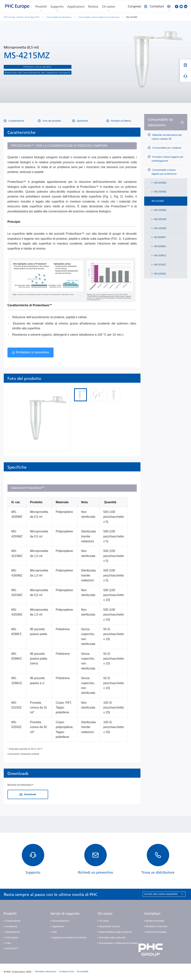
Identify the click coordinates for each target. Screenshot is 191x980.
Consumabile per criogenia (166, 148)
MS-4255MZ (160, 192)
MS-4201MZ (160, 219)
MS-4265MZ (160, 210)
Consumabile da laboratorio (59, 17)
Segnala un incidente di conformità (69, 938)
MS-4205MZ (160, 183)
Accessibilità (83, 971)
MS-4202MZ (160, 228)
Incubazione (11, 926)
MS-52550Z (160, 274)
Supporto (57, 7)
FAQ (54, 932)
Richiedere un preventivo (33, 352)
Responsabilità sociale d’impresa (115, 932)
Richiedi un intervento (157, 926)
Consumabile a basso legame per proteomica (99, 17)
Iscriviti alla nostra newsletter (164, 894)
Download (30, 794)
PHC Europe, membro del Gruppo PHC (22, 17)
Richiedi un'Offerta (121, 121)
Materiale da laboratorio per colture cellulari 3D (167, 137)
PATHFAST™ (12, 949)
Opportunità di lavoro (109, 926)
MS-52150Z (160, 265)
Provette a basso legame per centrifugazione (167, 159)
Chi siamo (108, 7)
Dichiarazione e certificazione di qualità (118, 943)
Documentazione (61, 921)
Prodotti (41, 7)
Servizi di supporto (65, 914)
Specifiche (82, 121)
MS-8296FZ (160, 237)
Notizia (93, 7)
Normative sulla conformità (112, 938)
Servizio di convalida (156, 932)
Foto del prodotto (51, 121)
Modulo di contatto (155, 921)
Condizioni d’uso (67, 971)
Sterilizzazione (13, 932)
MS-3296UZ (160, 256)
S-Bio (8, 943)
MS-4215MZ (158, 201)
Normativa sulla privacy (46, 971)
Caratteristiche (16, 121)
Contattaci (152, 914)
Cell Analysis (12, 938)
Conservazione (13, 921)
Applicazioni (76, 7)
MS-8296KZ (160, 246)
